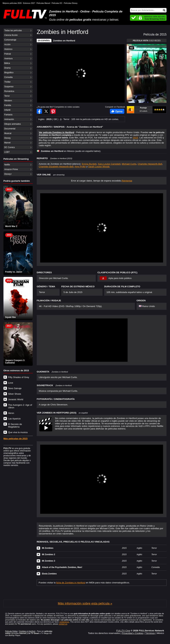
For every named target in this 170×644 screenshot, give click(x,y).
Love (11, 383)
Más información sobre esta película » (85, 603)
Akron (11, 413)
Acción (7, 45)
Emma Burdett (89, 164)
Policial (8, 54)
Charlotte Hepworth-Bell (150, 164)
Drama (7, 68)
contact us (63, 624)
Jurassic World (16, 399)
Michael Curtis (129, 164)
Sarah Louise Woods (99, 166)
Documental (10, 129)
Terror (7, 96)
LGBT (7, 152)
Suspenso (9, 87)
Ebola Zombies (49, 574)
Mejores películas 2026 (12, 3)
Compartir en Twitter (46, 111)
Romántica (9, 91)
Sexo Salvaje (15, 388)
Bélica (7, 63)
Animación (9, 119)
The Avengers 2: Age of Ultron (20, 406)
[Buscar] (148, 10)
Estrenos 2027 (29, 3)
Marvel (7, 143)
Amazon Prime (11, 169)
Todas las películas (13, 30)
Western (8, 101)
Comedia (8, 77)
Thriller (8, 82)
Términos (150, 633)
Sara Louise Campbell (109, 164)
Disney (8, 138)
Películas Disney (71, 3)
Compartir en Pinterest (53, 111)
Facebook (117, 111)
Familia (8, 105)
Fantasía (8, 115)
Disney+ (8, 174)
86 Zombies (48, 548)
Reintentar (127, 181)
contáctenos (64, 622)
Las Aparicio (14, 419)
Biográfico (9, 73)
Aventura (8, 59)
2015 (136, 138)
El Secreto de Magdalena (15, 425)
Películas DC (57, 3)
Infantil (7, 110)
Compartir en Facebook (39, 111)
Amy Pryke (80, 166)
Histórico (8, 49)
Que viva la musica (18, 432)
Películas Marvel (43, 3)
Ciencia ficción (11, 35)
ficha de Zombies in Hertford (71, 583)
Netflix (7, 165)
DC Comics (10, 147)
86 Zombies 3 (48, 561)
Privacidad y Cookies (133, 633)
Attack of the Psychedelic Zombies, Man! (62, 567)
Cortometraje (10, 40)
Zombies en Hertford (64, 41)
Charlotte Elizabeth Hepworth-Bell (56, 166)
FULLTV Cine (123, 631)
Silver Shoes (15, 394)
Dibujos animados (13, 124)
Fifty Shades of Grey (19, 377)
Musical (8, 133)
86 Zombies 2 (48, 554)
